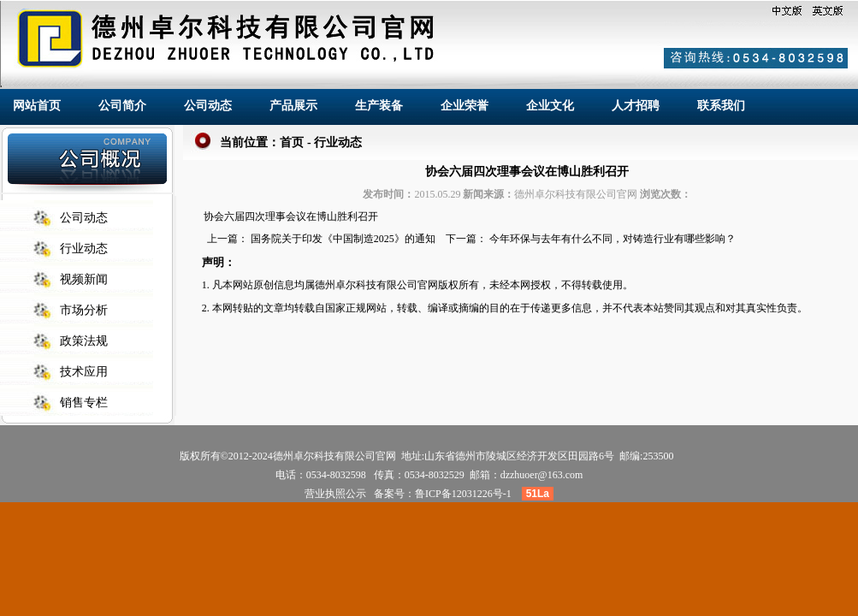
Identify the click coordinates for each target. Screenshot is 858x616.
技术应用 (84, 372)
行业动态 (84, 249)
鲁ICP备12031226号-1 (463, 494)
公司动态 (208, 105)
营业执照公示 (335, 494)
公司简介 (122, 105)
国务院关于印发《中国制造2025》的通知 (343, 239)
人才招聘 (636, 105)
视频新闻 (84, 279)
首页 (292, 142)
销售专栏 (84, 403)
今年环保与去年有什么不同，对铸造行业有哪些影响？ (612, 239)
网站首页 (37, 105)
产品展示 (293, 105)
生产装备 (379, 105)
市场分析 (84, 310)
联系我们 (721, 105)
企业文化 (550, 105)
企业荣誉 (465, 105)
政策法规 (84, 341)
